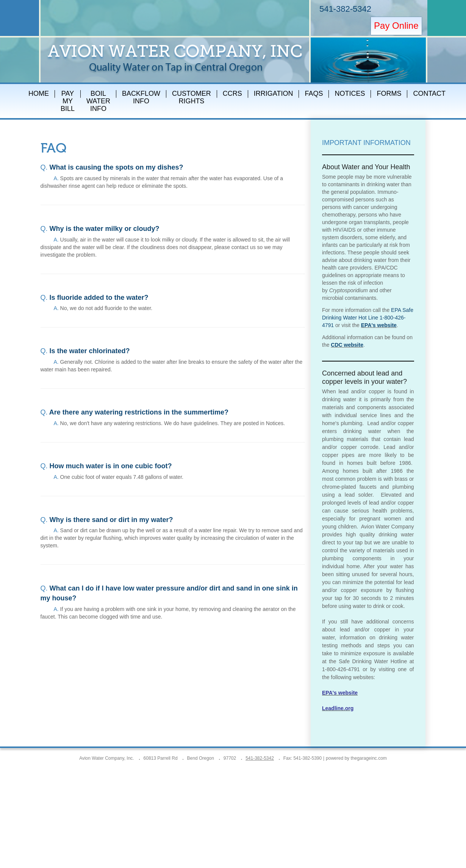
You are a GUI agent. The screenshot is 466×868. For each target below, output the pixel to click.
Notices (350, 94)
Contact (429, 94)
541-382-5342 (345, 9)
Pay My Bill (68, 101)
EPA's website (379, 325)
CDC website (347, 345)
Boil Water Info (98, 101)
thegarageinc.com (368, 758)
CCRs (232, 94)
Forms (389, 94)
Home (39, 94)
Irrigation (274, 94)
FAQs (314, 94)
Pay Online (396, 26)
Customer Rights (192, 97)
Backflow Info (141, 97)
